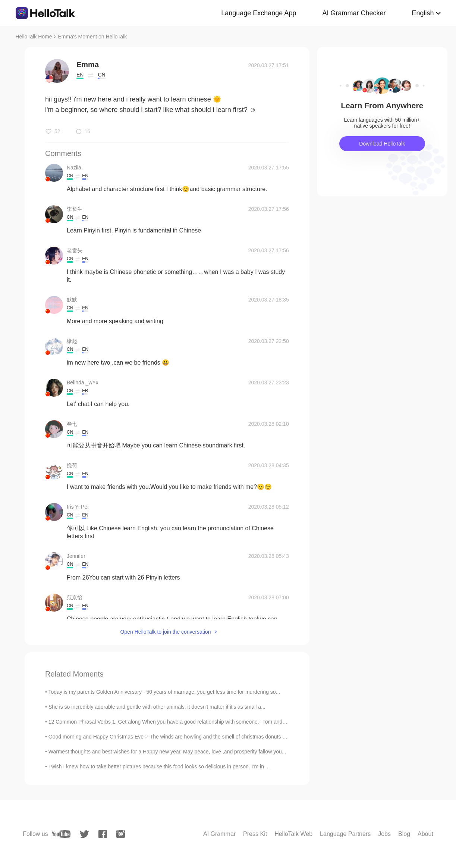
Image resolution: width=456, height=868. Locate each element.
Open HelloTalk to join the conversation (166, 632)
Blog (404, 834)
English (423, 13)
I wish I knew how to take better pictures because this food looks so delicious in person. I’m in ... (159, 766)
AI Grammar (219, 834)
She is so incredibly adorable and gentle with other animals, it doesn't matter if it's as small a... (157, 707)
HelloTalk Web (293, 834)
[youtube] (61, 834)
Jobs (384, 834)
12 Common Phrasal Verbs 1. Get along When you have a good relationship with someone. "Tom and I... (169, 722)
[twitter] (84, 834)
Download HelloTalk (382, 144)
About (425, 834)
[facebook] (103, 834)
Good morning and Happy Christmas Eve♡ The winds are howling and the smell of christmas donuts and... (172, 737)
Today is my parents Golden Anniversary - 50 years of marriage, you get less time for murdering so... (164, 692)
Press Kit (255, 834)
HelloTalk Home (34, 37)
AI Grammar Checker (354, 13)
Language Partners (345, 834)
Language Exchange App (259, 13)
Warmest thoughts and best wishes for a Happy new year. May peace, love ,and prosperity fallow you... (167, 752)
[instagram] (121, 834)
